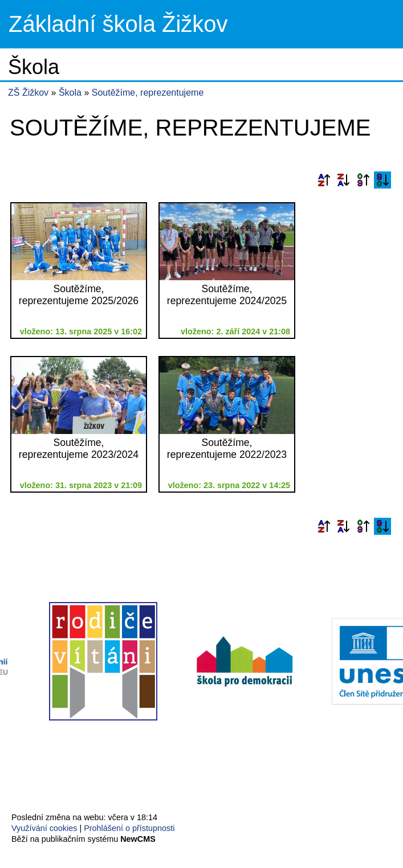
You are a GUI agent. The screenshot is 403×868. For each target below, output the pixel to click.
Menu (380, 24)
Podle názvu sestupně (343, 180)
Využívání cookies (44, 828)
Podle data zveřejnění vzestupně (363, 180)
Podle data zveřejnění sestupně (382, 180)
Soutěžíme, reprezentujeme (148, 93)
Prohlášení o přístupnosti (129, 828)
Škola (71, 93)
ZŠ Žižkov (28, 93)
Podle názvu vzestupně (324, 180)
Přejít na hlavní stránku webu (201, 24)
